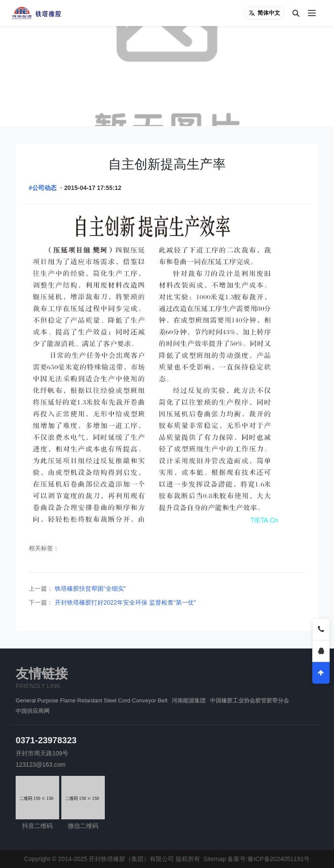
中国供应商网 (33, 711)
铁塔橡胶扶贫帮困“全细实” (89, 589)
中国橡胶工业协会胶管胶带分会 (250, 700)
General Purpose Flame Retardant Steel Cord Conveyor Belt (92, 700)
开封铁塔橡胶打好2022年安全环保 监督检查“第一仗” (124, 602)
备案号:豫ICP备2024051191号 (269, 859)
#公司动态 (43, 188)
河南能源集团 (189, 700)
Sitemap (215, 859)
